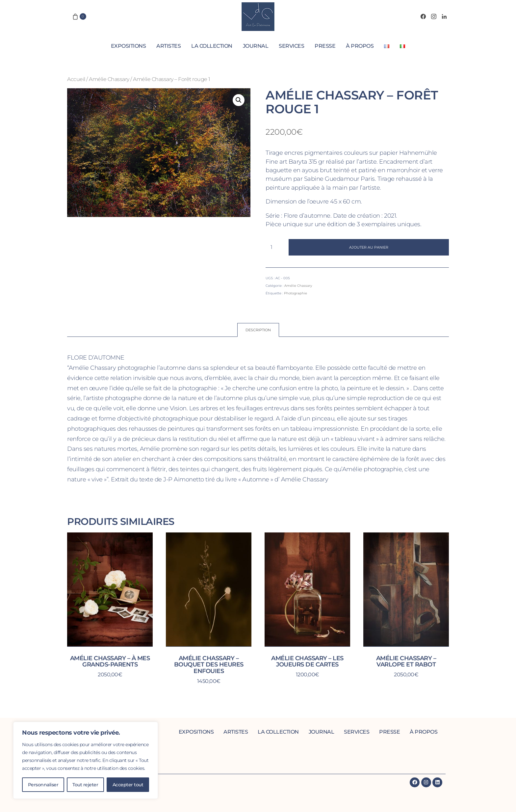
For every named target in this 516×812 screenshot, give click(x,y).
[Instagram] (434, 16)
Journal (256, 46)
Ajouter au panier (369, 247)
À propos (360, 46)
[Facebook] (423, 16)
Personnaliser (43, 785)
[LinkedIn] (444, 16)
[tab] (258, 330)
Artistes (168, 46)
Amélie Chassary (109, 79)
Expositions (129, 46)
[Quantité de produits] (274, 247)
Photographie (296, 293)
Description (258, 330)
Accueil (76, 79)
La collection (212, 46)
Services (291, 46)
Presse (325, 46)
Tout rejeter (85, 785)
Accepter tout (128, 785)
